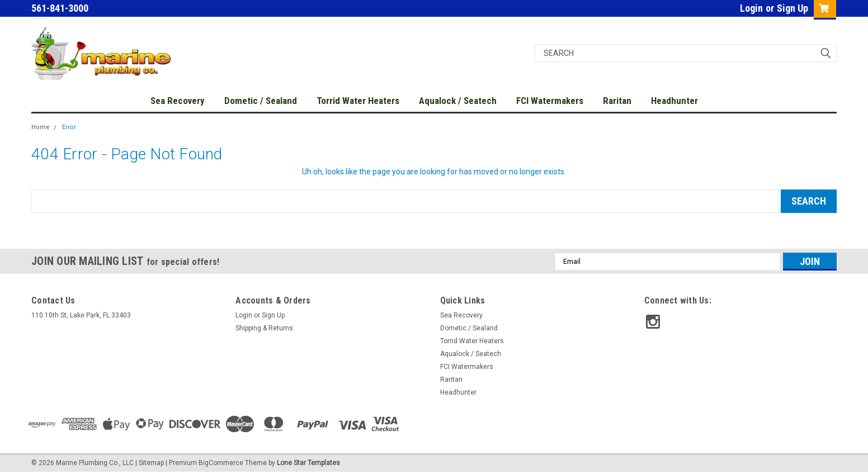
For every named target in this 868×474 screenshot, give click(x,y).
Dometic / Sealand (261, 101)
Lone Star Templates (308, 463)
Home (41, 127)
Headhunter (674, 101)
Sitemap (151, 463)
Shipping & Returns (264, 328)
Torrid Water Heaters (358, 101)
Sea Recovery (178, 101)
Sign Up (792, 8)
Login (751, 8)
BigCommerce (221, 463)
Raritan (617, 101)
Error (69, 127)
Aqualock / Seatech (458, 101)
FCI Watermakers (550, 101)
